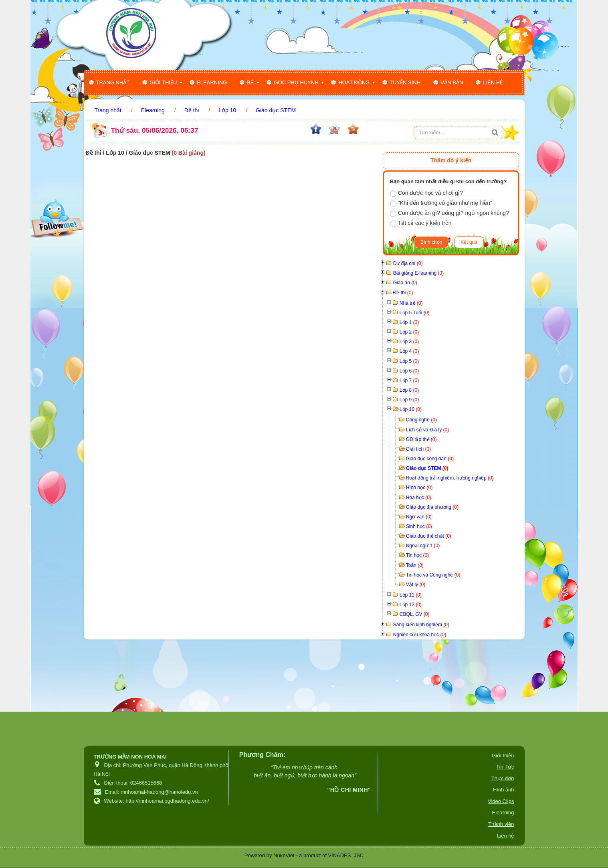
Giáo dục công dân (430, 459)
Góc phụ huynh (296, 82)
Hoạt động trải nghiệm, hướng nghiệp (450, 478)
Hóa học (419, 498)
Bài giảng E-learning (418, 273)
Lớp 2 (409, 332)
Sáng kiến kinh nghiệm (421, 625)
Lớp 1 (409, 322)
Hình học (419, 488)
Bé (250, 82)
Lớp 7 (409, 380)
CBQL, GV (415, 614)
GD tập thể (421, 439)
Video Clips (501, 801)
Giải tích (418, 449)
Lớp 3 (409, 342)
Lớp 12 (411, 605)
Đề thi (403, 293)
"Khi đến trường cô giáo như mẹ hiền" (441, 203)
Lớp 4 (409, 351)
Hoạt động (354, 82)
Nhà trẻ (411, 303)
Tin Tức (505, 767)
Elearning (212, 82)
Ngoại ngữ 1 (423, 546)
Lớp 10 (411, 409)
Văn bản (452, 82)
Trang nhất (113, 82)
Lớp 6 (409, 371)
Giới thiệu (163, 82)
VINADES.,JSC (346, 855)
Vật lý (416, 585)
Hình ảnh (504, 790)
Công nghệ (421, 420)
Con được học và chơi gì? (426, 193)
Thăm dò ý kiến (451, 160)
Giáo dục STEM (427, 468)
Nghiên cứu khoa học (420, 635)
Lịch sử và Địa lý (427, 430)
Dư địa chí (408, 263)
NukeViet (284, 855)
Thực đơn (503, 778)
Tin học (417, 555)
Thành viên (501, 824)
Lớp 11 (411, 595)
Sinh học (419, 526)
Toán (415, 565)
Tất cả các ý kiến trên (421, 223)
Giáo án (405, 283)
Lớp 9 (409, 400)
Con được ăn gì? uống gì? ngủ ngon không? (449, 213)
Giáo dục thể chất (429, 536)
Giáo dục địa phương (432, 507)
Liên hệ (493, 82)
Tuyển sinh (405, 82)
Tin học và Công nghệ (433, 575)
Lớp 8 (409, 390)
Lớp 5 (409, 361)
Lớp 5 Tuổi (415, 313)
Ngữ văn (419, 517)
